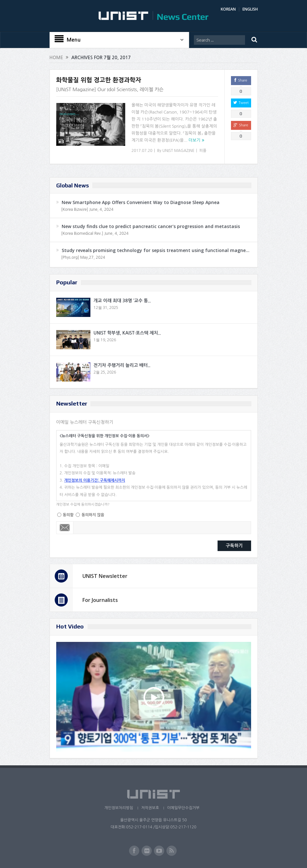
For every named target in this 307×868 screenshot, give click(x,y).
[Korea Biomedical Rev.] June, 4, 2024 (95, 233)
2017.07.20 (142, 151)
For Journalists (100, 600)
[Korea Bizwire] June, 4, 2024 (88, 209)
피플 (203, 151)
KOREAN (228, 9)
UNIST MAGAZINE (178, 151)
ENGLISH (250, 9)
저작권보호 (150, 808)
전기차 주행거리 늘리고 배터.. (122, 365)
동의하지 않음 (93, 515)
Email (65, 528)
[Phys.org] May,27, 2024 (83, 257)
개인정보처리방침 (119, 808)
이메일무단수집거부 (183, 808)
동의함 (68, 515)
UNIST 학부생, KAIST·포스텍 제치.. (127, 333)
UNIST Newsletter (105, 576)
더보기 (194, 140)
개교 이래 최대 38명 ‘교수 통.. (122, 301)
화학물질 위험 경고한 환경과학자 (99, 80)
